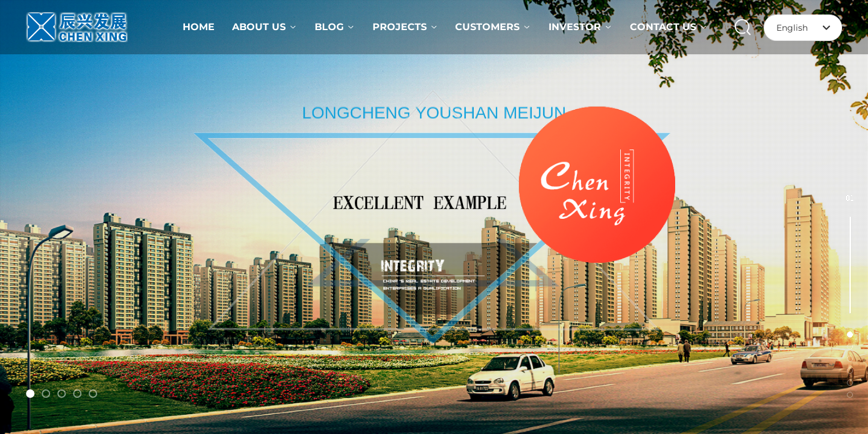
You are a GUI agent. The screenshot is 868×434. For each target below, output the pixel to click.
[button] (30, 394)
